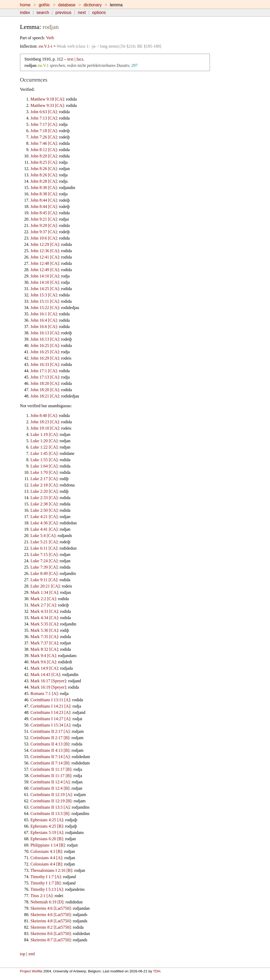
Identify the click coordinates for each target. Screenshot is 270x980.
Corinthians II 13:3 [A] (50, 807)
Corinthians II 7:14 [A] (50, 757)
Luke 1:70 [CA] (44, 472)
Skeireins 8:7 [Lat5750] (51, 940)
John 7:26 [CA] (44, 137)
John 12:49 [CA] (45, 270)
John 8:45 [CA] (44, 213)
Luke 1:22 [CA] (44, 447)
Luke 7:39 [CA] (44, 567)
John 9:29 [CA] (44, 225)
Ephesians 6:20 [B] (47, 839)
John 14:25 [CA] (45, 289)
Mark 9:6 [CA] (43, 662)
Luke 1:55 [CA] (44, 460)
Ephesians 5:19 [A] (47, 832)
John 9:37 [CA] (44, 232)
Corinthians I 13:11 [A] (50, 700)
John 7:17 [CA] (44, 124)
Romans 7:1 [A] (44, 693)
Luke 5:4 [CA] (43, 536)
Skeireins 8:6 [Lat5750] (51, 934)
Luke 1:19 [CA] (44, 434)
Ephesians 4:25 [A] (47, 820)
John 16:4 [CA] (44, 320)
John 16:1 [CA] (44, 314)
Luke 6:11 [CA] (44, 548)
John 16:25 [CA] (45, 345)
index (25, 13)
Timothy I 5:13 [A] (47, 889)
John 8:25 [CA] (44, 162)
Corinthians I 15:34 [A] (50, 725)
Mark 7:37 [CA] (44, 643)
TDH (156, 971)
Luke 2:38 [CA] (44, 504)
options (99, 13)
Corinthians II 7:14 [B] (50, 763)
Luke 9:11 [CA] (44, 580)
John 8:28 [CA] (44, 181)
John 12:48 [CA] (45, 263)
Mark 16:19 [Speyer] (48, 687)
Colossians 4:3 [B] (46, 851)
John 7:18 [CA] (44, 131)
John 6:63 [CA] (44, 112)
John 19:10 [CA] (45, 428)
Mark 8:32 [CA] (44, 649)
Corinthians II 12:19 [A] (51, 795)
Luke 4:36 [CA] (44, 523)
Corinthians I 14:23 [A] (50, 712)
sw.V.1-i (45, 46)
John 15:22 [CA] (45, 308)
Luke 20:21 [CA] (45, 586)
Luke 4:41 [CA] (44, 529)
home (25, 5)
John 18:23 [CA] (45, 422)
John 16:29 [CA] (45, 358)
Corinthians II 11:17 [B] (51, 769)
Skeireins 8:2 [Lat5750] (51, 927)
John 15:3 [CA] (44, 295)
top (23, 954)
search (43, 13)
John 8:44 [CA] (44, 200)
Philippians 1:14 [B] (48, 845)
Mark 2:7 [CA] (43, 605)
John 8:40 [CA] (44, 416)
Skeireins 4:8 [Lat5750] (51, 921)
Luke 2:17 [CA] (44, 479)
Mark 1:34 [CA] (44, 592)
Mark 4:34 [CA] (44, 618)
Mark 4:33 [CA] (44, 611)
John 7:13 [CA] (44, 118)
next (82, 13)
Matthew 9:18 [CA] (47, 99)
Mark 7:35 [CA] (44, 637)
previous (63, 13)
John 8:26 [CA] (44, 169)
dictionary (93, 5)
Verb (50, 38)
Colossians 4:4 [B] (46, 864)
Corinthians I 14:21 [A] (50, 706)
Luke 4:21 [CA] (44, 517)
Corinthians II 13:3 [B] (50, 814)
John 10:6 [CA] (44, 238)
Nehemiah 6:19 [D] (47, 902)
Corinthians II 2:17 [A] (50, 731)
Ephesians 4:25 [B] (47, 826)
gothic (44, 5)
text (70, 59)
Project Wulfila (31, 971)
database (67, 5)
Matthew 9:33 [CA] (47, 105)
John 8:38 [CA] (44, 194)
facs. (80, 59)
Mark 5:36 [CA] (44, 630)
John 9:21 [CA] (44, 219)
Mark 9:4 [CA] (43, 656)
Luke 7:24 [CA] (44, 561)
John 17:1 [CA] (44, 371)
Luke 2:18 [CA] (44, 485)
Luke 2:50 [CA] (44, 510)
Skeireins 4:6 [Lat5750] (51, 908)
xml (32, 954)
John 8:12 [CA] (44, 150)
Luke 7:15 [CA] (44, 554)
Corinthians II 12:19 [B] (51, 801)
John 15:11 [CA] (45, 301)
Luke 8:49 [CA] (44, 573)
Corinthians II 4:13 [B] (50, 744)
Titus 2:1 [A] (42, 896)
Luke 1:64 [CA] (44, 466)
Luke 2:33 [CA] (44, 498)
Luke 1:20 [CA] (44, 441)
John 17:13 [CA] (45, 377)
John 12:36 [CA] (45, 251)
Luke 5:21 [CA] (44, 542)
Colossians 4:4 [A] (46, 858)
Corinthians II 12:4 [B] (50, 788)
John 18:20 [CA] (45, 383)
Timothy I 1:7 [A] (46, 877)
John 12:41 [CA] (45, 257)
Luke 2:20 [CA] (44, 491)
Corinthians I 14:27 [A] (50, 719)
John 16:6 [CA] (44, 327)
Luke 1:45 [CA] (44, 453)
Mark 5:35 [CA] (44, 624)
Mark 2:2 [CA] (43, 599)
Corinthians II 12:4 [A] (50, 782)
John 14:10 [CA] (45, 276)
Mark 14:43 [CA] (45, 675)
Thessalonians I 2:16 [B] (51, 870)
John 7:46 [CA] (44, 143)
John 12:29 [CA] (45, 244)
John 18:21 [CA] (45, 396)
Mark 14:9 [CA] (44, 668)
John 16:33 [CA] (45, 364)
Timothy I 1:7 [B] (46, 883)
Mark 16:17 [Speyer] (48, 681)
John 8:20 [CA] (44, 156)
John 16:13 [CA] (45, 333)
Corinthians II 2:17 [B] (50, 738)
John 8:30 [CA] (44, 188)
